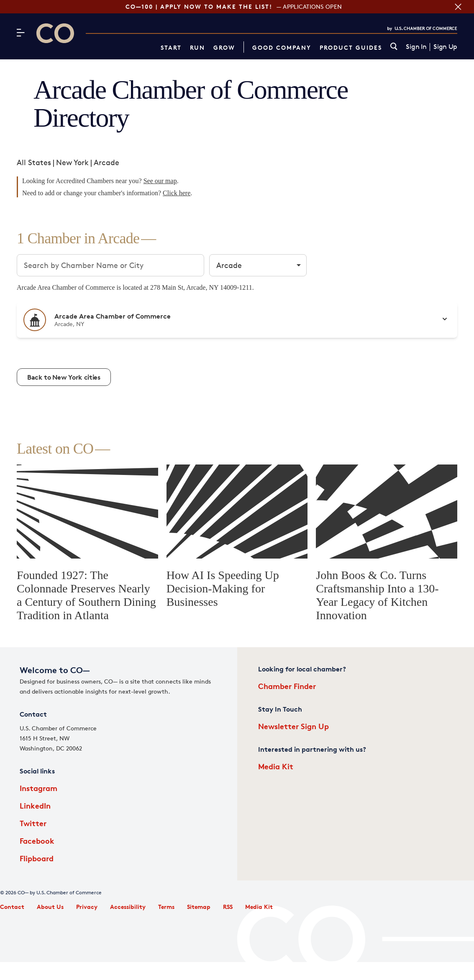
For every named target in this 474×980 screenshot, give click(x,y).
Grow (224, 47)
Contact (12, 907)
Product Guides (351, 47)
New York (72, 162)
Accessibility (128, 907)
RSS (228, 907)
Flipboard (37, 858)
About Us (50, 907)
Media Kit (276, 766)
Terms (166, 907)
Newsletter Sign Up (293, 726)
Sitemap (199, 907)
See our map (160, 181)
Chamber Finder (287, 686)
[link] (394, 47)
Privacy (87, 907)
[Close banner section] (457, 7)
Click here (177, 193)
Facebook (37, 841)
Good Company (282, 47)
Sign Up (445, 47)
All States (34, 162)
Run (197, 47)
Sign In (416, 47)
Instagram (38, 788)
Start (171, 47)
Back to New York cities (64, 377)
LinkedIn (35, 805)
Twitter (33, 823)
